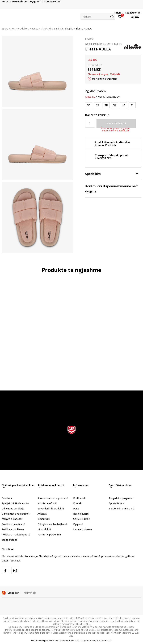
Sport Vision (8, 29)
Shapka (69, 29)
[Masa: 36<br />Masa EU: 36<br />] (89, 105)
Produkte (22, 29)
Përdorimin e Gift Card (122, 508)
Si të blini (7, 498)
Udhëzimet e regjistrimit (16, 514)
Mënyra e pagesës (12, 519)
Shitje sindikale (82, 519)
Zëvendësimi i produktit (51, 508)
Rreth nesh (79, 498)
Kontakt (78, 503)
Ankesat (42, 514)
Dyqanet (78, 524)
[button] (98, 17)
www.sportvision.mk (48, 641)
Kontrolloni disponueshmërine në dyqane (112, 188)
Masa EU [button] (90, 97)
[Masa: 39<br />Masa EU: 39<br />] (115, 105)
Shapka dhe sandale (52, 29)
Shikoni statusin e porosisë (53, 498)
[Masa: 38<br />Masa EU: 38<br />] (106, 105)
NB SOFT (75, 641)
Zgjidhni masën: (96, 91)
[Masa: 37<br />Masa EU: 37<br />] (97, 105)
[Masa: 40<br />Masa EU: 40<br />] (123, 105)
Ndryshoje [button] (30, 593)
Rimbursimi (44, 519)
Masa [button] (101, 97)
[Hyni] (120, 16)
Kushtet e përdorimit (49, 534)
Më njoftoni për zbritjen (105, 79)
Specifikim (112, 173)
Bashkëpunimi (81, 514)
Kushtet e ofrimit (47, 503)
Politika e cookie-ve (13, 529)
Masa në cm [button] (113, 97)
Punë (76, 508)
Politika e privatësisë (13, 524)
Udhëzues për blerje (13, 508)
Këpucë (34, 29)
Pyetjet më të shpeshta (15, 503)
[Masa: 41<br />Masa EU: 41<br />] (132, 105)
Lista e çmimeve (83, 529)
